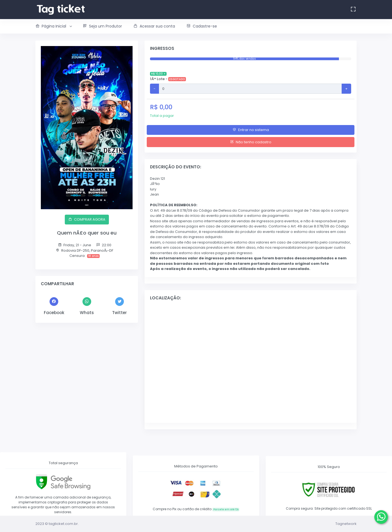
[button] (56, 26)
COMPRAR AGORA (87, 219)
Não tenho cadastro (251, 142)
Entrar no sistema (251, 130)
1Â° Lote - (168, 76)
